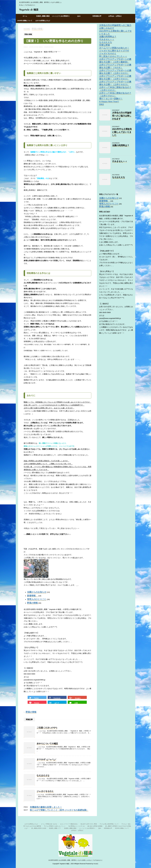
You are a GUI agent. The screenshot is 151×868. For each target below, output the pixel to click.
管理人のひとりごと (37, 599)
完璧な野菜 (105, 45)
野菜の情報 (32, 603)
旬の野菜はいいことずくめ (77, 826)
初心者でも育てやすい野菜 (89, 824)
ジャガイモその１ (45, 791)
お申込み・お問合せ (115, 16)
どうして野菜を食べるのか (49, 824)
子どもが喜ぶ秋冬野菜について (109, 824)
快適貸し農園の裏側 (43, 16)
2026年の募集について (25, 21)
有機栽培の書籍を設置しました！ (46, 807)
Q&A (79, 16)
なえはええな (43, 775)
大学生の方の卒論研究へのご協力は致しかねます (122, 116)
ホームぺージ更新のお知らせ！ (114, 48)
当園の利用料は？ (108, 37)
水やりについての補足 (47, 744)
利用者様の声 (97, 16)
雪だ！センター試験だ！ (111, 99)
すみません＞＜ (107, 39)
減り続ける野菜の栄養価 (95, 826)
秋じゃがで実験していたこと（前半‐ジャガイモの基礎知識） (59, 810)
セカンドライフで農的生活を (69, 824)
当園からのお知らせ (37, 592)
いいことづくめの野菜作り (61, 16)
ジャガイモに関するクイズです (114, 51)
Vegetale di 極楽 (29, 10)
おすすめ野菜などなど (43, 21)
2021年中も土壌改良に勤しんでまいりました (122, 132)
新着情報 (32, 596)
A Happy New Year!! (109, 102)
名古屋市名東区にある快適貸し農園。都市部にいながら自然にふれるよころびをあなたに (75, 860)
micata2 (96, 864)
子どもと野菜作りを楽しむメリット (55, 826)
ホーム (25, 16)
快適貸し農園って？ (55, 828)
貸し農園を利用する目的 (39, 828)
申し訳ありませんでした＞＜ (113, 56)
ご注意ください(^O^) (47, 728)
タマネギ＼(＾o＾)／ (47, 759)
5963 (102, 104)
